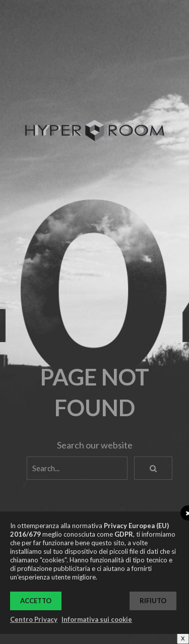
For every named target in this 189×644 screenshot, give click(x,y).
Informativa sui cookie (97, 619)
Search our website (95, 445)
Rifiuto (153, 601)
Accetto (36, 601)
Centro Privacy (34, 619)
